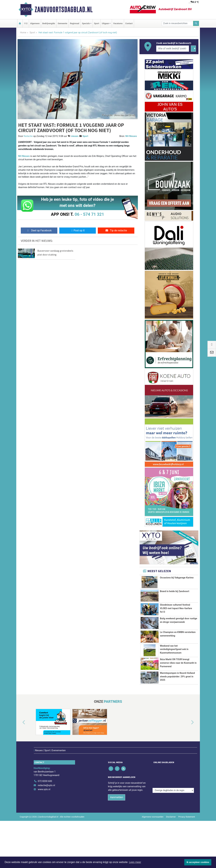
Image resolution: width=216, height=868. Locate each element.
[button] (20, 723)
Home (23, 33)
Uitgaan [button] (106, 23)
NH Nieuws (131, 136)
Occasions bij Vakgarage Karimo (177, 578)
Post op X (78, 230)
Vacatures (118, 23)
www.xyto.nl (44, 783)
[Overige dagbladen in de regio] (173, 768)
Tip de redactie (116, 230)
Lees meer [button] (135, 862)
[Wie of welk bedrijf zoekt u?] (173, 49)
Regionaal (74, 23)
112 (26, 23)
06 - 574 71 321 (89, 214)
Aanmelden (117, 791)
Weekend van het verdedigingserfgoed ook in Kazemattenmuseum (174, 649)
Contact (129, 23)
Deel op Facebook (39, 230)
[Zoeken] (196, 23)
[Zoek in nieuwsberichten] (178, 23)
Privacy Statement (187, 810)
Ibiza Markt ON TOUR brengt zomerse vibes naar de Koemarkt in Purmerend (178, 663)
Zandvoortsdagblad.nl (64, 9)
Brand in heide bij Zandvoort (175, 591)
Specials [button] (86, 23)
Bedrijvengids (49, 23)
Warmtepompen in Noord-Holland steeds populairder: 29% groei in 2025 (177, 677)
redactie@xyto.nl (46, 779)
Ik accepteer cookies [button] (198, 862)
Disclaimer (171, 810)
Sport (97, 23)
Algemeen (35, 23)
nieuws (75, 136)
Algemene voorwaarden (153, 810)
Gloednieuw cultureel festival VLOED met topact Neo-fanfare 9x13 (176, 608)
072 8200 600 (45, 774)
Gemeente (62, 23)
